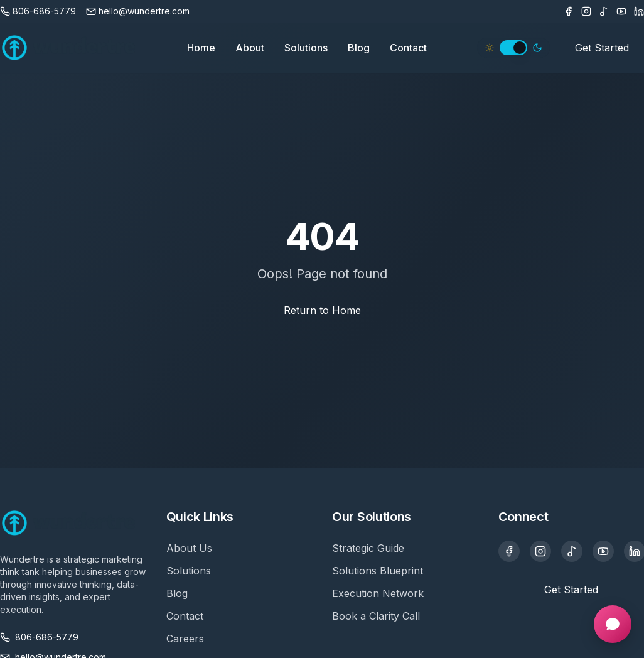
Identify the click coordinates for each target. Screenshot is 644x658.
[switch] (513, 48)
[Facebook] (569, 11)
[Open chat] (613, 624)
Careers (185, 639)
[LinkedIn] (639, 11)
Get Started (602, 48)
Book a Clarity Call (376, 616)
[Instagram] (586, 11)
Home (201, 48)
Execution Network (378, 593)
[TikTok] (604, 11)
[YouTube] (603, 551)
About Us (189, 548)
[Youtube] (621, 11)
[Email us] (138, 11)
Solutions (306, 48)
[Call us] (38, 11)
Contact (408, 48)
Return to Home (322, 310)
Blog (359, 48)
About (250, 48)
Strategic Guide (368, 548)
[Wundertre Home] (68, 48)
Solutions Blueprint (378, 571)
